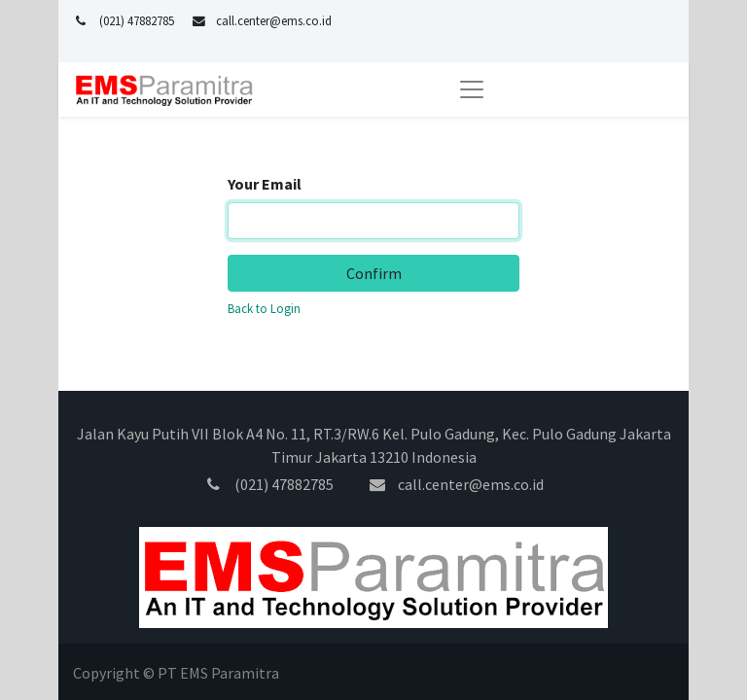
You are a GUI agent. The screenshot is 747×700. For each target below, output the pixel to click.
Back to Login (264, 308)
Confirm (374, 273)
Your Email (265, 184)
